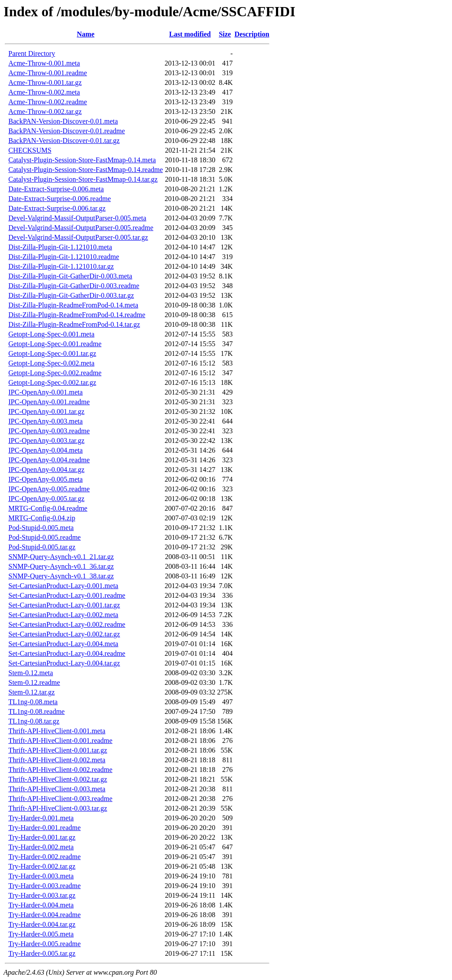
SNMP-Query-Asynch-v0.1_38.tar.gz (61, 576)
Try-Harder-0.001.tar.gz (42, 837)
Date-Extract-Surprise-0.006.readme (60, 199)
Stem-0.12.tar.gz (31, 692)
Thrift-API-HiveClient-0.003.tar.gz (58, 808)
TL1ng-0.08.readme (37, 711)
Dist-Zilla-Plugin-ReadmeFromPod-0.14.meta (73, 305)
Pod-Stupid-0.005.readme (44, 537)
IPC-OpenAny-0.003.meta (46, 421)
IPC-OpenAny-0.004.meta (46, 450)
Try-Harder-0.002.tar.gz (42, 866)
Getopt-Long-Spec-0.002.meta (51, 363)
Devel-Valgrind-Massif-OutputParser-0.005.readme (81, 228)
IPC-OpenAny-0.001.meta (46, 392)
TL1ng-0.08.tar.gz (34, 721)
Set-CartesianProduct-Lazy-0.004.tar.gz (64, 663)
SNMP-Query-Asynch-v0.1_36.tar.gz (61, 566)
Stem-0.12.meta (31, 673)
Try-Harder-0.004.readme (44, 915)
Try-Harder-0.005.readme (44, 944)
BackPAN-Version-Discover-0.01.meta (63, 121)
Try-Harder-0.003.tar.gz (42, 895)
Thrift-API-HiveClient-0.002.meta (57, 760)
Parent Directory (32, 53)
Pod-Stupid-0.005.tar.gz (42, 547)
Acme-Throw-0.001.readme (48, 73)
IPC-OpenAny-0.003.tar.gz (46, 441)
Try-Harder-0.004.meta (41, 905)
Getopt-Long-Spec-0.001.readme (55, 344)
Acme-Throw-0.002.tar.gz (45, 112)
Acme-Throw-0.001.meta (44, 63)
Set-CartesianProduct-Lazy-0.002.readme (67, 624)
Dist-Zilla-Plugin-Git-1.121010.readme (64, 257)
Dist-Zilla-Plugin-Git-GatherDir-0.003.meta (70, 276)
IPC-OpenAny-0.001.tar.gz (46, 411)
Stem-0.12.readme (34, 682)
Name (86, 34)
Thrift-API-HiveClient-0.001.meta (57, 731)
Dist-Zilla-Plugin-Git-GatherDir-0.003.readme (74, 286)
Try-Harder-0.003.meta (41, 876)
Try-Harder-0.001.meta (41, 818)
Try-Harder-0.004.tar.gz (42, 924)
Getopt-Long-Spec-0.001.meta (51, 334)
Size (225, 34)
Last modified (190, 34)
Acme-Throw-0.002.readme (48, 102)
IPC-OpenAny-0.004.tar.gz (46, 470)
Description (252, 34)
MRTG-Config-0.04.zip (42, 518)
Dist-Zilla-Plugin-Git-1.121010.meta (60, 247)
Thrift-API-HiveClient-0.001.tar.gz (58, 750)
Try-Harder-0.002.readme (44, 857)
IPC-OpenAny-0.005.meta (46, 479)
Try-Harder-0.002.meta (41, 847)
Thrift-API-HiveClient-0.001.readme (60, 740)
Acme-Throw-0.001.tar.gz (45, 82)
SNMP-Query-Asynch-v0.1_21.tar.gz (61, 557)
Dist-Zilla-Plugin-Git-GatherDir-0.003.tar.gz (71, 295)
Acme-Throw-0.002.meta (44, 92)
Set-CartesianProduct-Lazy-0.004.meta (63, 644)
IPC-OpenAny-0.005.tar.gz (46, 499)
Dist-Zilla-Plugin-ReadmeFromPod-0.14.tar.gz (74, 324)
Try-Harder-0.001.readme (44, 828)
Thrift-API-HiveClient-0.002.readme (60, 770)
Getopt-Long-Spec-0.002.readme (55, 373)
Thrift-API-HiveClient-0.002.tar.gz (58, 779)
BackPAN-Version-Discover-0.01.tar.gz (64, 141)
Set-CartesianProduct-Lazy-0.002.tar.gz (64, 634)
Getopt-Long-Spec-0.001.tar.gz (52, 353)
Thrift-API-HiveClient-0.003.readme (60, 799)
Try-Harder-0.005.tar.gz (42, 953)
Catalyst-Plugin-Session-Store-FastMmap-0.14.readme (86, 170)
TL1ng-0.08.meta (33, 702)
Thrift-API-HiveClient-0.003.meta (57, 789)
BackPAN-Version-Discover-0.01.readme (67, 131)
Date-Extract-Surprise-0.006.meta (56, 189)
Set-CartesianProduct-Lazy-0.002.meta (63, 615)
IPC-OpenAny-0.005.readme (49, 489)
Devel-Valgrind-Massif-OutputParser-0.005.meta (77, 218)
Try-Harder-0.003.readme (44, 886)
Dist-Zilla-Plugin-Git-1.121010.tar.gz (61, 266)
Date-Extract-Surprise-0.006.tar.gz (57, 208)
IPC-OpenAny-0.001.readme (49, 402)
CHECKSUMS (30, 150)
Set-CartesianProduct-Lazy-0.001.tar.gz (64, 605)
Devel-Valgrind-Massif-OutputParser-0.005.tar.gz (78, 237)
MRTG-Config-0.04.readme (48, 508)
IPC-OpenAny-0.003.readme (49, 431)
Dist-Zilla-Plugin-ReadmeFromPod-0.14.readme (77, 315)
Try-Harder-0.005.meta (41, 934)
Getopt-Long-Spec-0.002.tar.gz (52, 382)
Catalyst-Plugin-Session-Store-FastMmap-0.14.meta (82, 160)
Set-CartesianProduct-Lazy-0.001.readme (67, 595)
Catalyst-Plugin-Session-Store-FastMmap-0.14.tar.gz (83, 179)
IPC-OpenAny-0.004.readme (49, 460)
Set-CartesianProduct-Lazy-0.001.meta (63, 586)
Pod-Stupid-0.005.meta (41, 528)
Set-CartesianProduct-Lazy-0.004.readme (67, 653)
